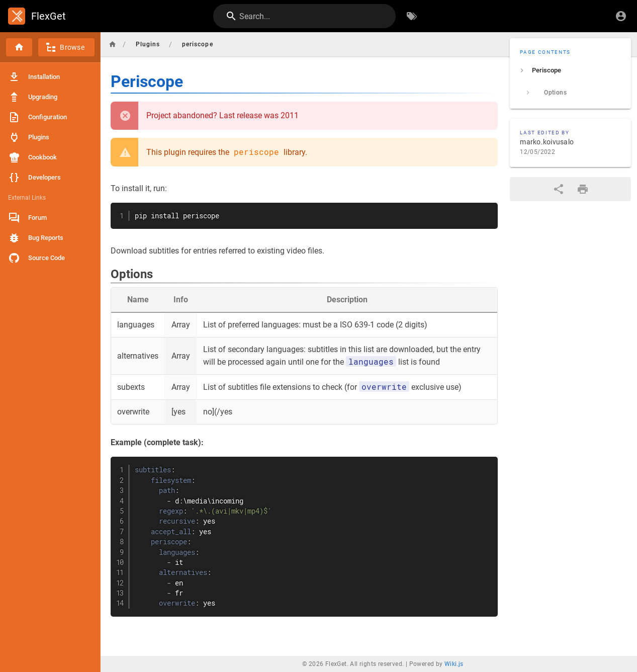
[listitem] (570, 70)
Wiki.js (454, 664)
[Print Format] (583, 189)
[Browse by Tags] (412, 16)
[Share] (559, 189)
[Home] (19, 47)
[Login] (621, 16)
